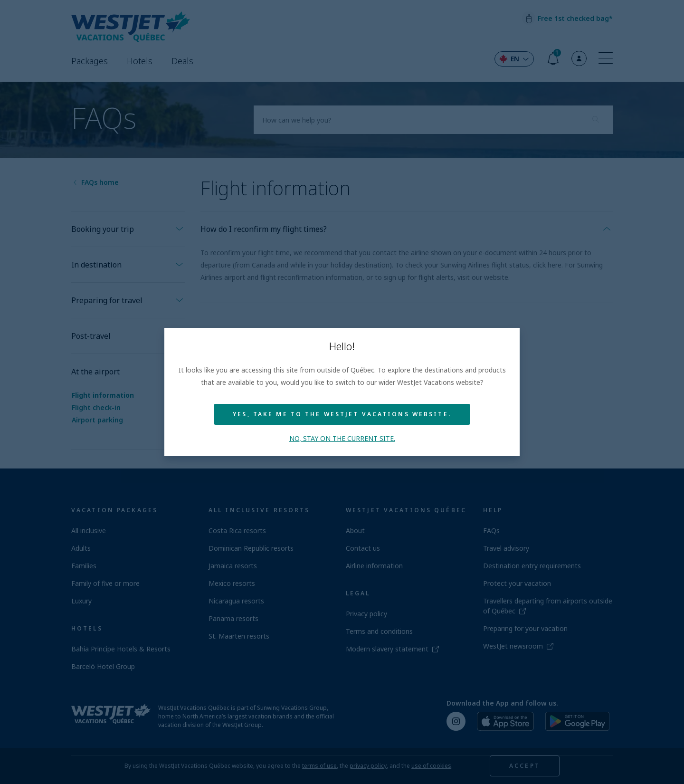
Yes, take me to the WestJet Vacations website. (342, 414)
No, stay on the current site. (342, 438)
